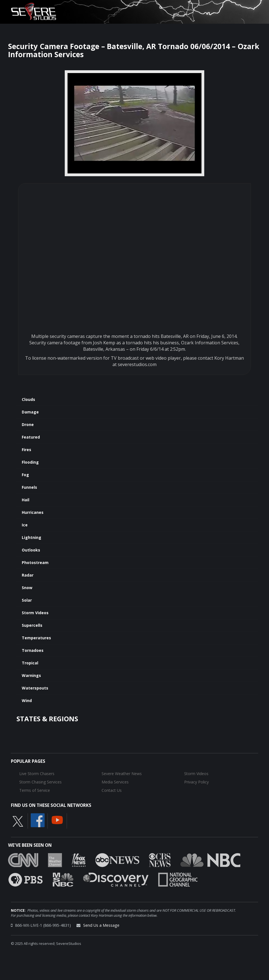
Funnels (29, 487)
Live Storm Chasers (37, 774)
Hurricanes (33, 512)
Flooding (30, 462)
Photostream (35, 562)
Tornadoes (33, 650)
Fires (27, 450)
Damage (30, 412)
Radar (28, 575)
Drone (28, 424)
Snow (27, 588)
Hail (26, 500)
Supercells (32, 625)
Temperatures (36, 638)
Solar (27, 600)
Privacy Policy (196, 782)
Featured (31, 437)
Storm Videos (35, 613)
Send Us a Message (101, 925)
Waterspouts (35, 688)
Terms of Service (35, 790)
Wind (27, 700)
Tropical (30, 663)
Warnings (31, 675)
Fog (25, 475)
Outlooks (31, 550)
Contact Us (112, 790)
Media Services (115, 782)
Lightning (32, 537)
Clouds (28, 399)
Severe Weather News (122, 774)
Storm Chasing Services (40, 782)
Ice (25, 525)
